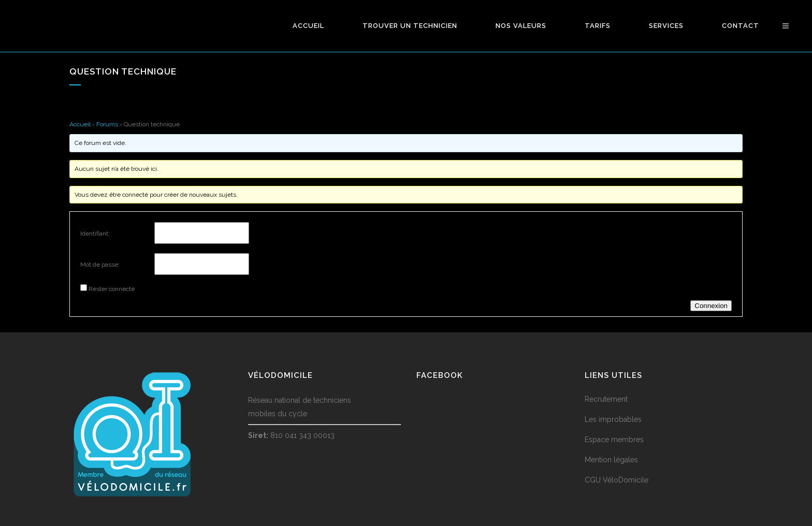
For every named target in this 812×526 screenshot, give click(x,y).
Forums (107, 124)
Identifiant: (95, 233)
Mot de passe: (100, 265)
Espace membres (614, 440)
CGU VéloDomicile (617, 480)
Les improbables (613, 419)
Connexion (711, 306)
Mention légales (611, 460)
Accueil (80, 124)
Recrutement (606, 399)
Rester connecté (112, 289)
